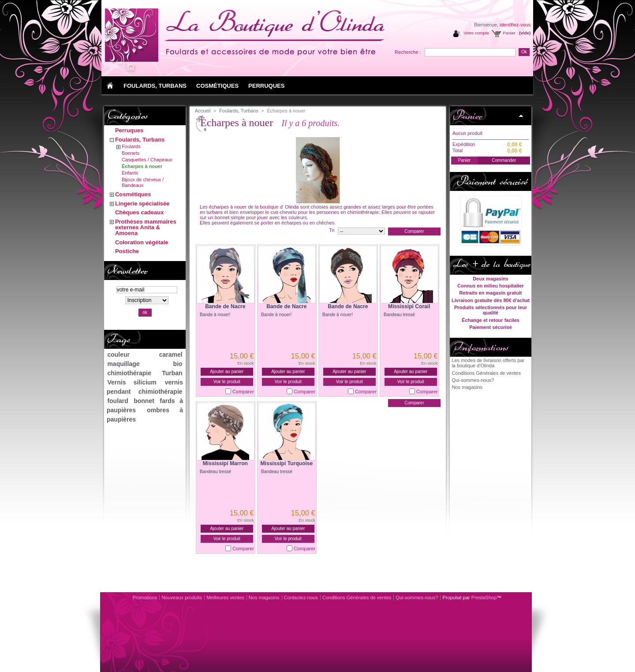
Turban (172, 373)
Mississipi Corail (409, 306)
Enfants (130, 173)
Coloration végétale (142, 242)
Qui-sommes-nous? (473, 380)
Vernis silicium (132, 382)
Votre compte (476, 33)
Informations (480, 347)
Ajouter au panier (227, 371)
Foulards (131, 146)
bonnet (144, 401)
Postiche (127, 251)
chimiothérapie (129, 373)
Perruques (129, 130)
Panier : (510, 33)
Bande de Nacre (225, 306)
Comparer (243, 392)
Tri (332, 230)
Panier (467, 116)
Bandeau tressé (399, 315)
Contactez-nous (301, 597)
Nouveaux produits (182, 597)
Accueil (203, 111)
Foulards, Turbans (140, 140)
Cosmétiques (133, 194)
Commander (504, 160)
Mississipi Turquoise (286, 463)
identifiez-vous (515, 25)
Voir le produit (227, 382)
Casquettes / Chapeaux (147, 160)
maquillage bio (145, 364)
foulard (118, 401)
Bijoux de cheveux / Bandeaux (143, 182)
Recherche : (408, 52)
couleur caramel (145, 355)
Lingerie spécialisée (142, 203)
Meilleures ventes (225, 597)
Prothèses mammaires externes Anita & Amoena (146, 227)
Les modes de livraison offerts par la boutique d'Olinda (488, 363)
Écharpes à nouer (142, 166)
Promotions (145, 597)
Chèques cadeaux (140, 212)
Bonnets (131, 153)
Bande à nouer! (215, 315)
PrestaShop (484, 597)
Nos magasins (467, 387)
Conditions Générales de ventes (486, 373)
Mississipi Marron (225, 463)
